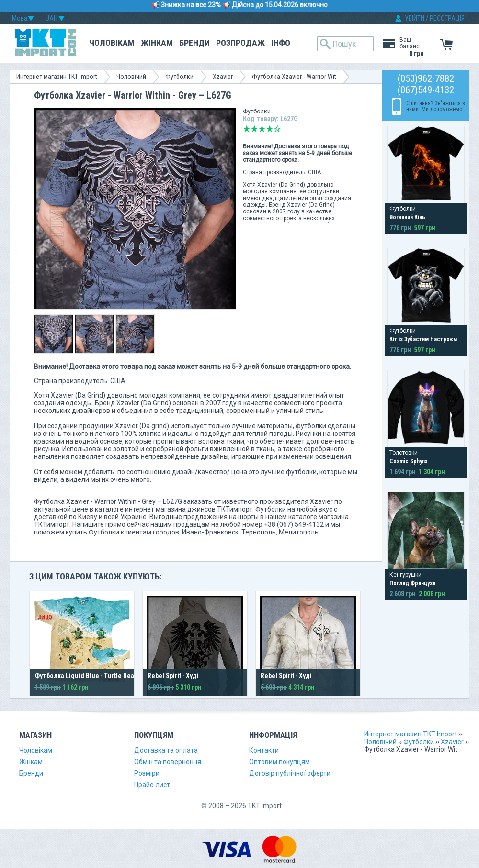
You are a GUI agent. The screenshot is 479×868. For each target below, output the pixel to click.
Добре (270, 129)
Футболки (179, 77)
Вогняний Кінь (407, 217)
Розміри (147, 773)
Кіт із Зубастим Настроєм (423, 339)
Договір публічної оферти (290, 773)
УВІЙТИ (415, 18)
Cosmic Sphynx (408, 461)
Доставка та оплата (166, 750)
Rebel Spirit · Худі (173, 676)
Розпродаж (240, 43)
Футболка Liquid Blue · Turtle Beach (88, 676)
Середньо (262, 129)
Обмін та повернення (168, 762)
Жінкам (157, 43)
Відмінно (277, 129)
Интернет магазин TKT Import (57, 77)
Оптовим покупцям (279, 762)
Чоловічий (131, 77)
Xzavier (223, 77)
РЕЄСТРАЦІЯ (447, 18)
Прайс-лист (152, 785)
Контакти (264, 750)
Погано (254, 129)
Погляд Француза (412, 583)
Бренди (194, 43)
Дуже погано (247, 129)
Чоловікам (112, 43)
